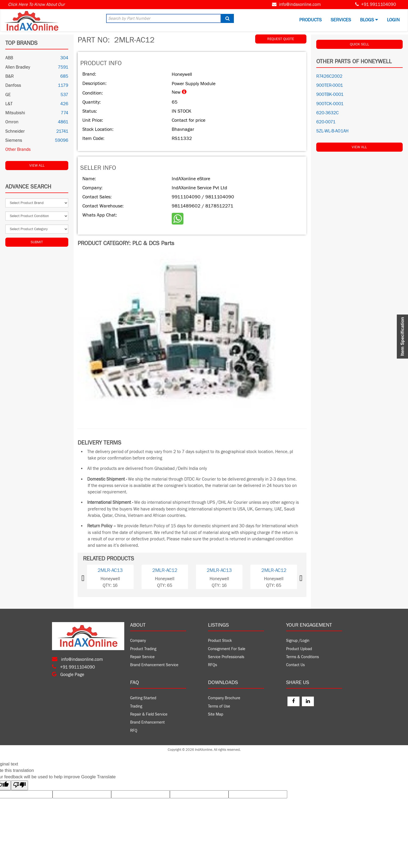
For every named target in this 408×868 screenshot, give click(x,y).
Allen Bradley (18, 67)
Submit (37, 242)
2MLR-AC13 (110, 570)
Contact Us (295, 665)
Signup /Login (298, 641)
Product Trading (143, 649)
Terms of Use (219, 706)
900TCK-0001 (330, 104)
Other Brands (18, 150)
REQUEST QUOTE (281, 39)
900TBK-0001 (330, 95)
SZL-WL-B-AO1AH (332, 131)
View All (37, 166)
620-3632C (327, 113)
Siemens (14, 140)
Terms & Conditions (303, 657)
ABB (9, 58)
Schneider (15, 131)
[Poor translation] (19, 785)
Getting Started (143, 698)
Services (341, 20)
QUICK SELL (359, 44)
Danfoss (13, 85)
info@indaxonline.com (300, 5)
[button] (91, 577)
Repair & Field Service (149, 714)
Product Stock (220, 641)
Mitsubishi (15, 113)
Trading (136, 706)
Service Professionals (226, 657)
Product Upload (299, 649)
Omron (12, 122)
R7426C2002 (329, 76)
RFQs (213, 665)
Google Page (68, 675)
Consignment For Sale (227, 649)
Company (138, 641)
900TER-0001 (330, 85)
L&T (9, 104)
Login (393, 20)
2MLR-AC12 (165, 570)
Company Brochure (224, 698)
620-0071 (326, 122)
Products (310, 20)
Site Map (216, 714)
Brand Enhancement (147, 722)
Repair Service (142, 657)
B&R (9, 76)
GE (8, 95)
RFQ (134, 731)
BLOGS (369, 20)
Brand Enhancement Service (154, 665)
